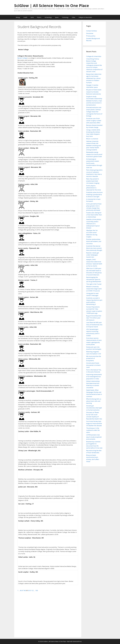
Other (74, 17)
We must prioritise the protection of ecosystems (94, 358)
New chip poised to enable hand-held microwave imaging (93, 181)
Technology (65, 17)
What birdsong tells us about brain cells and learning (94, 401)
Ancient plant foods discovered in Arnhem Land (93, 365)
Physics (39, 17)
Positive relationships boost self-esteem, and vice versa (94, 241)
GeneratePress (77, 641)
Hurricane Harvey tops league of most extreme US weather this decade (94, 423)
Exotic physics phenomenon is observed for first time (94, 188)
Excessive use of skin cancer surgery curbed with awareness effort (94, 121)
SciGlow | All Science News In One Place (52, 6)
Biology (18, 17)
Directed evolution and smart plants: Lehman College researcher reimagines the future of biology (94, 112)
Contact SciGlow (91, 31)
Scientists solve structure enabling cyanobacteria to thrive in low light (94, 194)
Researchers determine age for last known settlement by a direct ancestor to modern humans (94, 78)
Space (57, 17)
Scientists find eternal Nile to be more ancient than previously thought (94, 248)
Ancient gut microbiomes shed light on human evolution (94, 408)
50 (29, 590)
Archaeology (48, 17)
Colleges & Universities (85, 17)
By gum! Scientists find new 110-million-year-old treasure (94, 318)
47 (23, 590)
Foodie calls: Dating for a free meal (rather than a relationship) (94, 215)
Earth (32, 17)
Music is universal (92, 139)
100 (37, 590)
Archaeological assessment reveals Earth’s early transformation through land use (94, 163)
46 (21, 590)
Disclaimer (90, 33)
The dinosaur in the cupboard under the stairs (93, 430)
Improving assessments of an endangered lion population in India (94, 377)
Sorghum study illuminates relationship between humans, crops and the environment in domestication (94, 101)
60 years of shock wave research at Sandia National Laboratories (94, 92)
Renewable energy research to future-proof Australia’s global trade (94, 154)
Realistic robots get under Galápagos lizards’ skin (93, 255)
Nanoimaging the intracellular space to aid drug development (94, 279)
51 (31, 590)
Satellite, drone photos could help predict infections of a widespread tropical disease (94, 224)
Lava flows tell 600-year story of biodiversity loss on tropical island (94, 325)
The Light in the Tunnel (94, 284)
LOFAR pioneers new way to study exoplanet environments (94, 437)
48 (25, 590)
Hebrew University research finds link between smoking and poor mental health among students (93, 145)
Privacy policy (91, 36)
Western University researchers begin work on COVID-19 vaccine (94, 289)
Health (25, 17)
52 (33, 590)
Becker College (22, 58)
